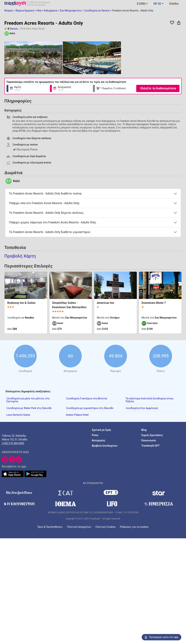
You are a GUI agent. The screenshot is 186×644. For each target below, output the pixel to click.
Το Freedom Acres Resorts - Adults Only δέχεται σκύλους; (46, 213)
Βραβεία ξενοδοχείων (105, 445)
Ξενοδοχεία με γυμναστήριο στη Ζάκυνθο (90, 408)
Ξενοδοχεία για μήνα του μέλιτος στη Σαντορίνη (28, 400)
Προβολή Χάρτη (20, 256)
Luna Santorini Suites (18, 415)
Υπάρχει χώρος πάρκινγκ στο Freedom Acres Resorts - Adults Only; (53, 222)
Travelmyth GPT (150, 445)
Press (95, 435)
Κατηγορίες (99, 440)
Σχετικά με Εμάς (102, 430)
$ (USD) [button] (141, 4)
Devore (14, 29)
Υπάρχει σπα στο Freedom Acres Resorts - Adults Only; (44, 203)
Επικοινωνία (149, 440)
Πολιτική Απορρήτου (79, 527)
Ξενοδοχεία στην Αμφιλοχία (142, 408)
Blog (144, 430)
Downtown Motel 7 (154, 303)
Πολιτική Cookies (105, 527)
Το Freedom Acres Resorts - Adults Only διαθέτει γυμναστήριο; (50, 232)
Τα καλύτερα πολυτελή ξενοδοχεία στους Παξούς (150, 400)
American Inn (106, 303)
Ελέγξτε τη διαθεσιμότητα (158, 88)
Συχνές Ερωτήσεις (152, 435)
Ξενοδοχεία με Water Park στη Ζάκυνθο (29, 408)
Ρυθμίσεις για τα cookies (134, 527)
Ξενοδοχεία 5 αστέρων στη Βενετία (86, 398)
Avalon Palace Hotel (77, 415)
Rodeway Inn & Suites (21, 303)
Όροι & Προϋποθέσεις (50, 527)
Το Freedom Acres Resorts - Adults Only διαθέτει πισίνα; (45, 194)
